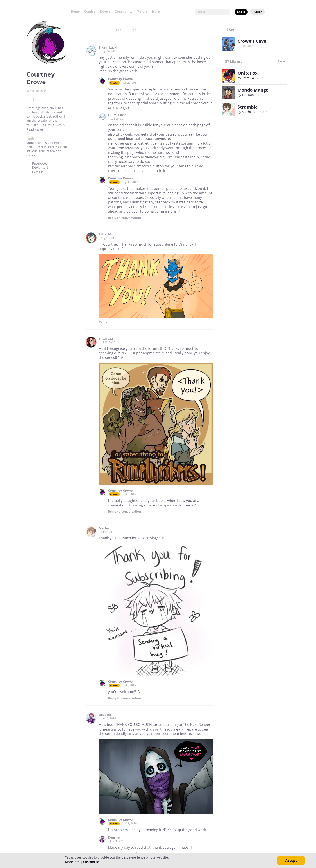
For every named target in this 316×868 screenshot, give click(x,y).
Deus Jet (105, 715)
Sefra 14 (105, 234)
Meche (104, 528)
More (157, 11)
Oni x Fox (248, 73)
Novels (105, 11)
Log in (241, 12)
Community (124, 11)
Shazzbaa (106, 339)
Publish (258, 12)
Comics (90, 11)
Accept (291, 861)
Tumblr (37, 172)
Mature (142, 11)
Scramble (248, 107)
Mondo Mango (253, 90)
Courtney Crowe (120, 79)
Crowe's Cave (252, 41)
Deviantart (40, 168)
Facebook (39, 163)
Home (75, 11)
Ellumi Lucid (108, 47)
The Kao (248, 95)
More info (72, 862)
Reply (125, 218)
